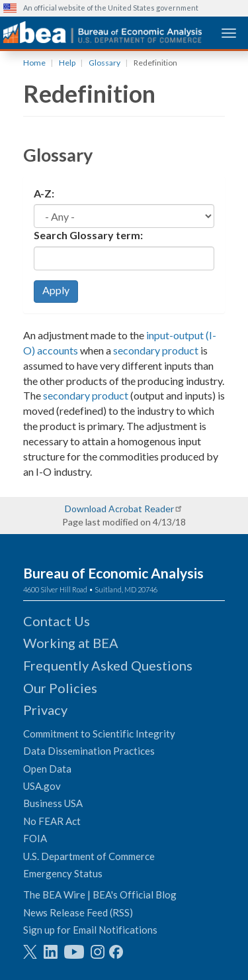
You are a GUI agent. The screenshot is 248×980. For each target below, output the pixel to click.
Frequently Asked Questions (108, 665)
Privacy (45, 710)
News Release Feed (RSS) (78, 912)
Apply (56, 290)
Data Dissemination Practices (89, 751)
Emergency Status (63, 873)
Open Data (47, 769)
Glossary (104, 63)
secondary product (156, 350)
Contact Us (57, 621)
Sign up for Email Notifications (90, 930)
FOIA (35, 838)
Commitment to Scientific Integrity (99, 734)
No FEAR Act (52, 821)
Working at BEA (71, 643)
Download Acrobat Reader (119, 509)
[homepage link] (103, 32)
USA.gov (42, 786)
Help (67, 63)
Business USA (53, 803)
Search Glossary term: (88, 235)
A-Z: (44, 193)
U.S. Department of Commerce (89, 856)
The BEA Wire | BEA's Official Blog (100, 895)
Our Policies (60, 688)
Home (34, 63)
